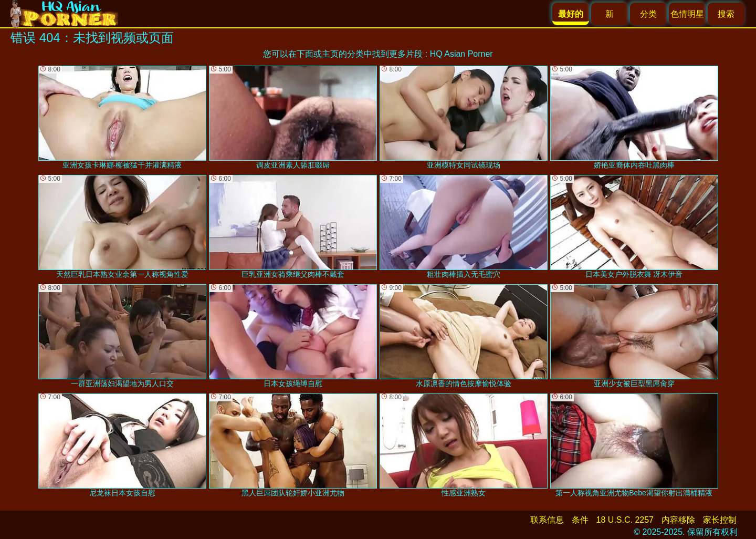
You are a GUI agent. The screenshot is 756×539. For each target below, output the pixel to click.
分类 (648, 14)
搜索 (726, 14)
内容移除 (678, 520)
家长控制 (720, 520)
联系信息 (547, 520)
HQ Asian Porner (461, 54)
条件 (580, 520)
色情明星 (687, 14)
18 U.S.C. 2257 (625, 520)
